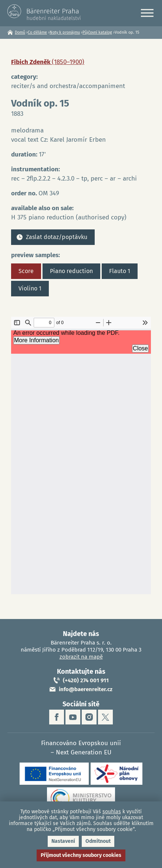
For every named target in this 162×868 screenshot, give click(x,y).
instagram (89, 717)
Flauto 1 (120, 271)
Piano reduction (71, 271)
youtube (73, 717)
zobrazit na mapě (81, 657)
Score (26, 271)
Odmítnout (98, 841)
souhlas (112, 812)
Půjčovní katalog (97, 32)
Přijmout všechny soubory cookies (81, 855)
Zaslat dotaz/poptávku (57, 237)
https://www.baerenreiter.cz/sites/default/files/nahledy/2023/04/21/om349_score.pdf (81, 455)
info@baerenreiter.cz (86, 689)
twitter (105, 717)
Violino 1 (30, 288)
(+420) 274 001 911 (86, 680)
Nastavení (63, 841)
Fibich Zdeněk (48, 62)
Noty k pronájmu (65, 32)
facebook (57, 717)
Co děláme (37, 32)
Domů (20, 32)
